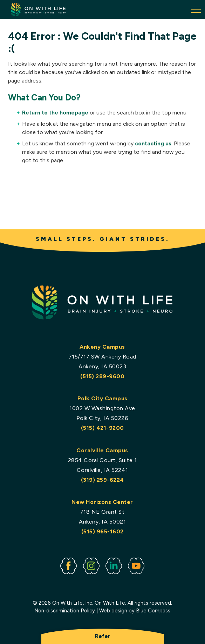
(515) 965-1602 (102, 531)
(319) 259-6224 (102, 480)
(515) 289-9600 (103, 376)
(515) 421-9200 (102, 428)
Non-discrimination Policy (65, 611)
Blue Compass (153, 611)
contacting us (153, 143)
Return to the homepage (55, 113)
